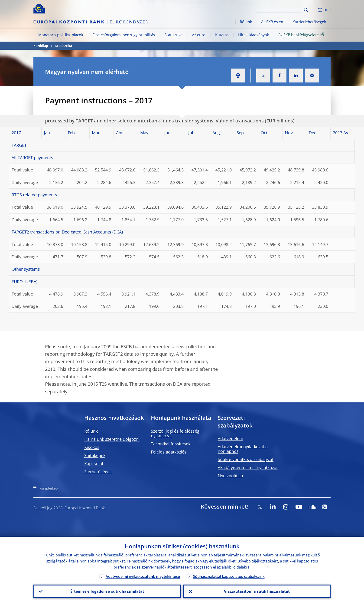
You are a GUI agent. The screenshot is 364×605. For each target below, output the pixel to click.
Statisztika (174, 35)
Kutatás (222, 35)
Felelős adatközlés (169, 452)
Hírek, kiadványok (253, 35)
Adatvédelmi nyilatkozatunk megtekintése (143, 576)
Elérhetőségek (98, 472)
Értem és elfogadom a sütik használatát (107, 591)
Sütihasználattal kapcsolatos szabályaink (229, 576)
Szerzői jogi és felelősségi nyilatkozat (176, 433)
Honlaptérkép (48, 488)
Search (306, 10)
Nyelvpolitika (230, 476)
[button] (314, 10)
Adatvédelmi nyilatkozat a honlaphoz (243, 449)
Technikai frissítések (171, 444)
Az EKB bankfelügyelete (302, 35)
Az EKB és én (272, 22)
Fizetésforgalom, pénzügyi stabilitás (124, 35)
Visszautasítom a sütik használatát (257, 591)
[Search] (279, 9)
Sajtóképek (95, 455)
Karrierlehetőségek (309, 22)
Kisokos (92, 447)
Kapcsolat (94, 464)
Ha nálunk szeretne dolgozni (112, 439)
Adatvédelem (231, 438)
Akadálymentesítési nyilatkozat (248, 467)
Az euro (199, 35)
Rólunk (246, 22)
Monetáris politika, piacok (61, 35)
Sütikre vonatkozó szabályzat (246, 459)
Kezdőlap (41, 46)
